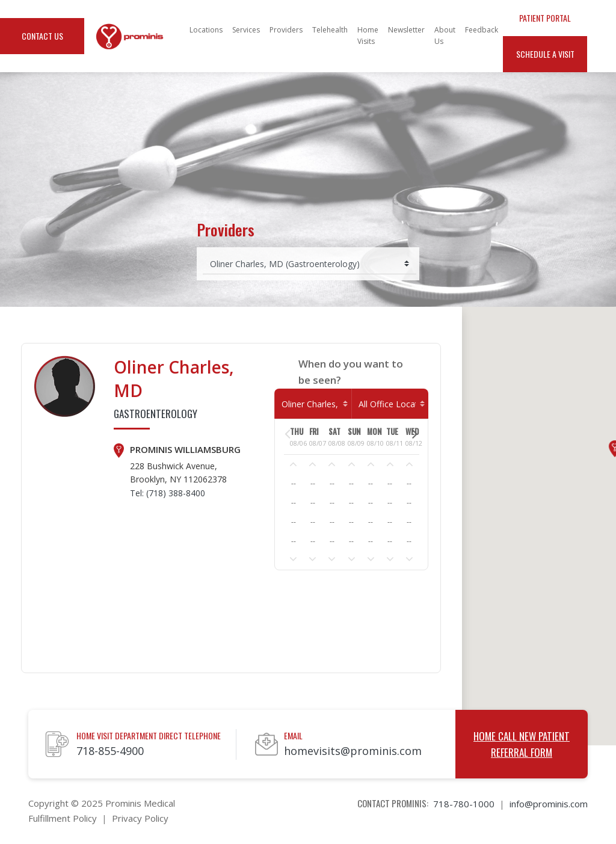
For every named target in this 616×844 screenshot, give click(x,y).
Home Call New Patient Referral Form (522, 744)
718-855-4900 (110, 751)
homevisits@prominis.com (353, 751)
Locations (206, 30)
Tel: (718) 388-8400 (168, 493)
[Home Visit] (390, 404)
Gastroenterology (156, 414)
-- (294, 483)
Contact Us (42, 36)
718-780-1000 (464, 804)
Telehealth (330, 30)
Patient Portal (545, 18)
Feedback (482, 30)
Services (246, 30)
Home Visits (368, 35)
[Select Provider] (313, 404)
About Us (445, 35)
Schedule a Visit (545, 54)
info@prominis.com (549, 804)
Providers (286, 30)
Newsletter (406, 30)
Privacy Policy (140, 818)
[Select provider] (310, 264)
